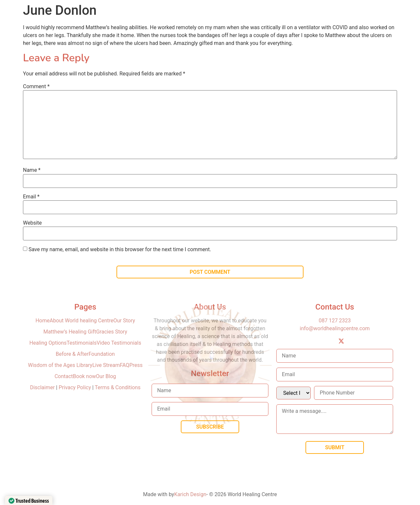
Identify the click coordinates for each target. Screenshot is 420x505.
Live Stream (106, 365)
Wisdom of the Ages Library (60, 365)
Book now (84, 376)
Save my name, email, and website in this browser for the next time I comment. (120, 250)
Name (32, 170)
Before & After (72, 354)
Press (136, 365)
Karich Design (190, 494)
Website (32, 223)
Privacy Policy (75, 387)
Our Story (124, 321)
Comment (36, 87)
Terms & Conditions (118, 387)
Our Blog (106, 376)
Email (31, 197)
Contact (64, 376)
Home (42, 321)
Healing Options (48, 343)
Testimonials (82, 343)
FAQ (125, 365)
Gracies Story (112, 332)
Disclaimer (43, 387)
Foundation (102, 354)
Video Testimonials (119, 343)
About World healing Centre (81, 321)
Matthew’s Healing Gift (70, 332)
